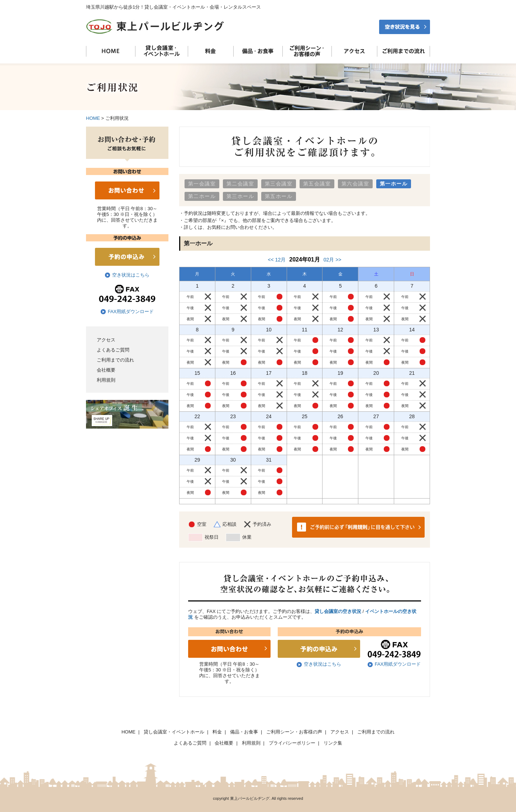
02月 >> (333, 260)
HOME (93, 118)
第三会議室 (279, 184)
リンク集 (333, 743)
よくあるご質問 (113, 350)
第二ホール (202, 196)
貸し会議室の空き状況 (338, 611)
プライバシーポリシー (292, 743)
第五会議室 (317, 184)
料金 (217, 732)
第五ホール (279, 196)
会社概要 (106, 370)
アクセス (106, 340)
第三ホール (240, 196)
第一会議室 (202, 184)
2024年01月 (304, 259)
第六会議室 (355, 184)
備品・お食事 (244, 732)
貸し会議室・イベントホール (174, 732)
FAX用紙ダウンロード (131, 311)
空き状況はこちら (131, 275)
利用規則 (106, 380)
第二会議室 (240, 184)
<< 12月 (277, 260)
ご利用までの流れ (115, 360)
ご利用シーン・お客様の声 (294, 732)
